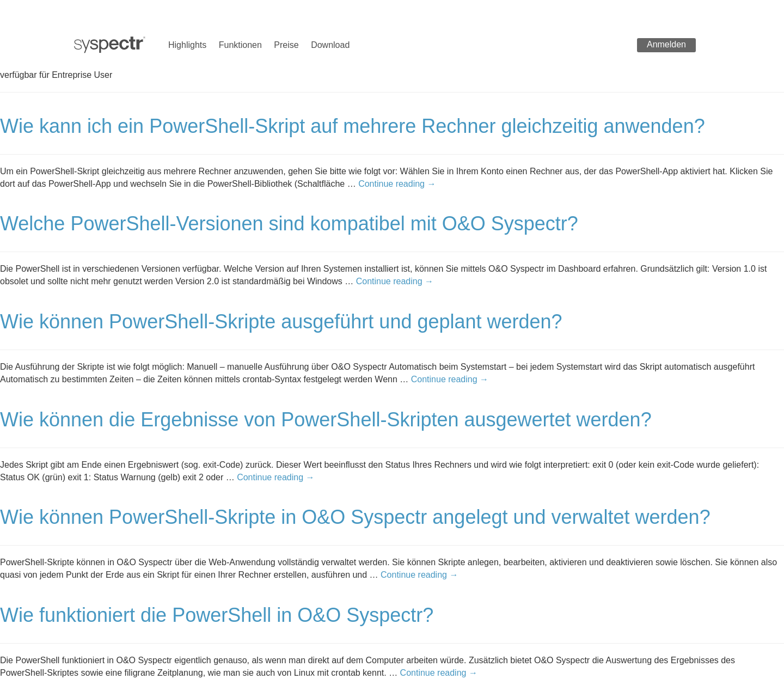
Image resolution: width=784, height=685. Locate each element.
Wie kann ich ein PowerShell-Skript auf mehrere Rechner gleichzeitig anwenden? (353, 126)
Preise (286, 45)
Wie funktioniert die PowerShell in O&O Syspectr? (217, 615)
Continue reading (397, 184)
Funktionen (240, 45)
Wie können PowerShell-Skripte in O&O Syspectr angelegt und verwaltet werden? (355, 517)
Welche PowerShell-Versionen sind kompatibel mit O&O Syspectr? (289, 224)
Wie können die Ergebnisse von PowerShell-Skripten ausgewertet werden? (326, 420)
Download (330, 45)
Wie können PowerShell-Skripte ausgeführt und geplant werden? (281, 322)
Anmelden (666, 44)
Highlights (187, 45)
